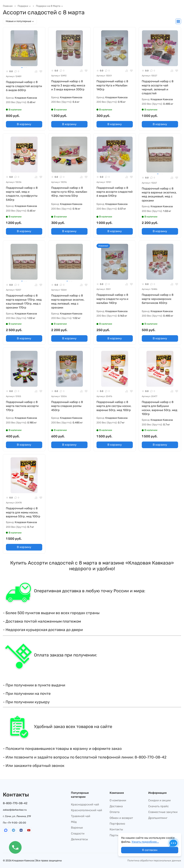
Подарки (24, 6)
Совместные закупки (163, 812)
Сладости (78, 833)
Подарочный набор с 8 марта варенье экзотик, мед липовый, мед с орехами (68, 302)
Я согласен (150, 850)
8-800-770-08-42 (15, 803)
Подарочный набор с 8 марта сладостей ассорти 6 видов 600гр (24, 86)
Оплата (115, 812)
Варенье (77, 828)
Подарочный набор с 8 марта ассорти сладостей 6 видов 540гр (115, 192)
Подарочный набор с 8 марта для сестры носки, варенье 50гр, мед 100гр (114, 406)
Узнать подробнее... (145, 842)
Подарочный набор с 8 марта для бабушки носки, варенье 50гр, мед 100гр (160, 408)
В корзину (24, 124)
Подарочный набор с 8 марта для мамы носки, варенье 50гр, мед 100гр (23, 512)
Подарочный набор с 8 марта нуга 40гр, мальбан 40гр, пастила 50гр (69, 192)
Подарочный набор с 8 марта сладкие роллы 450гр (67, 406)
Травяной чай (81, 816)
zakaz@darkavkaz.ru (15, 810)
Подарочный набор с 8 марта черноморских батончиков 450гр (158, 299)
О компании (118, 800)
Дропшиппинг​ (158, 818)
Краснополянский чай (87, 810)
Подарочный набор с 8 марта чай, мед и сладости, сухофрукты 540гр (22, 194)
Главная (8, 6)
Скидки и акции (159, 800)
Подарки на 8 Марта (50, 6)
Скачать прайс (158, 806)
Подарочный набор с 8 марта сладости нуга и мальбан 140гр (112, 299)
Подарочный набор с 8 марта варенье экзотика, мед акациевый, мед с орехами (159, 195)
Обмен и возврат (121, 818)
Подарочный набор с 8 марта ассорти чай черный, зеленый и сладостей (158, 87)
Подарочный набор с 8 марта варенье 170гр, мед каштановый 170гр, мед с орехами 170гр (24, 302)
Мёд (74, 822)
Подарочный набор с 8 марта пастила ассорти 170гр (22, 406)
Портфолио (117, 824)
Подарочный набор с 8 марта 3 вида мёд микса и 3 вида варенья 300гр (68, 85)
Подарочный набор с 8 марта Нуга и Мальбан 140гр (112, 85)
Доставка (116, 806)
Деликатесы (79, 839)
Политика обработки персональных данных (154, 861)
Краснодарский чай (85, 804)
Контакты (116, 829)
